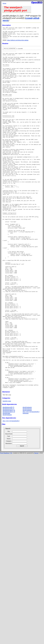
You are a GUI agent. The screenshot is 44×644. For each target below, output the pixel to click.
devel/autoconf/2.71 (8, 478)
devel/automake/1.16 (9, 481)
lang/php (5, 472)
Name (9, 510)
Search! (22, 517)
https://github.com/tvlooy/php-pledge (18, 42)
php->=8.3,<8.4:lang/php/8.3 (31, 483)
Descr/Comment (9, 505)
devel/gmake (6, 484)
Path (9, 507)
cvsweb (29, 18)
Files (4, 495)
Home (4, 3)
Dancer (36, 524)
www (10, 472)
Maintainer (9, 515)
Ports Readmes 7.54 (6, 524)
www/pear (26, 484)
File (9, 502)
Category (9, 512)
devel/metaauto (7, 486)
